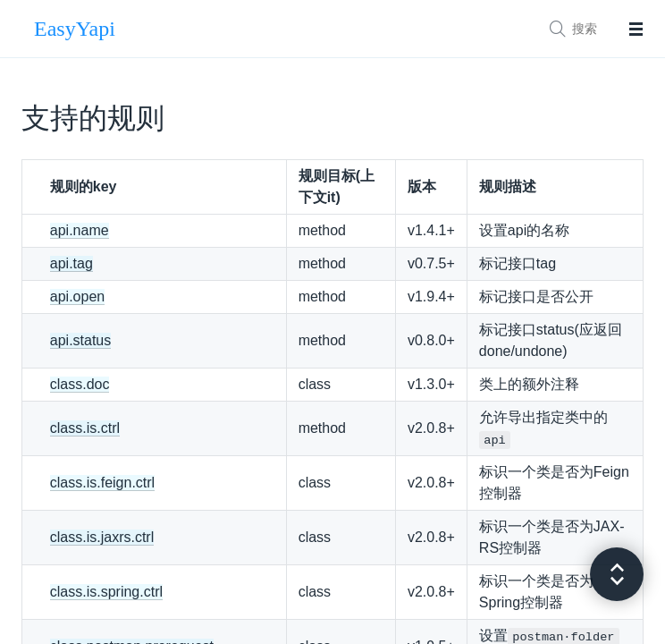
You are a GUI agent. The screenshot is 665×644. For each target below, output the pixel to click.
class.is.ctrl (85, 428)
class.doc (80, 384)
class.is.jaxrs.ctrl (102, 537)
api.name (80, 230)
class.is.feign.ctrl (102, 483)
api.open (77, 297)
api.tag (72, 263)
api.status (80, 340)
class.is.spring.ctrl (106, 592)
